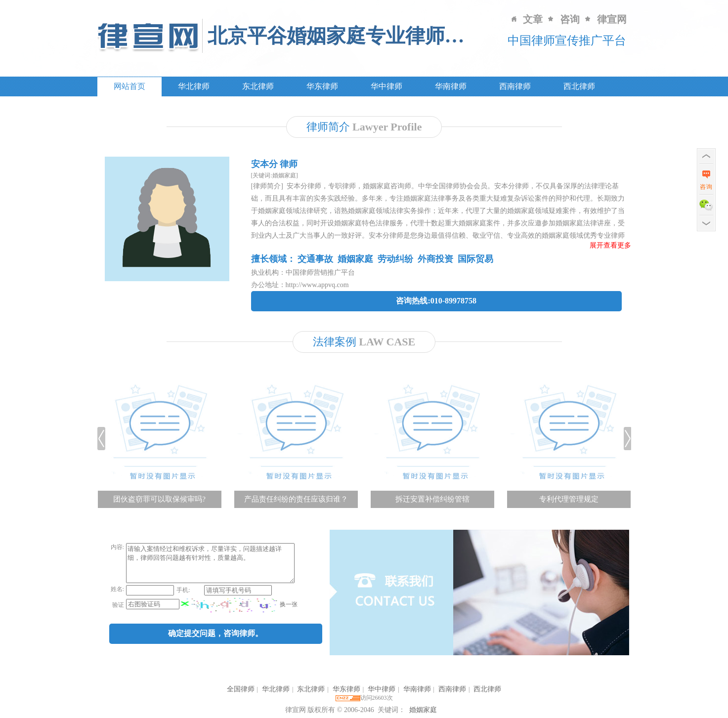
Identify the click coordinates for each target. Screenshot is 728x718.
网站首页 (129, 86)
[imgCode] (229, 612)
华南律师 (451, 86)
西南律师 (515, 86)
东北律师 (258, 86)
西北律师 (579, 86)
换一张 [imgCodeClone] (288, 612)
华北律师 (194, 86)
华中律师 (386, 86)
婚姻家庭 (423, 710)
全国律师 (241, 689)
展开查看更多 (610, 245)
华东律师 (322, 86)
